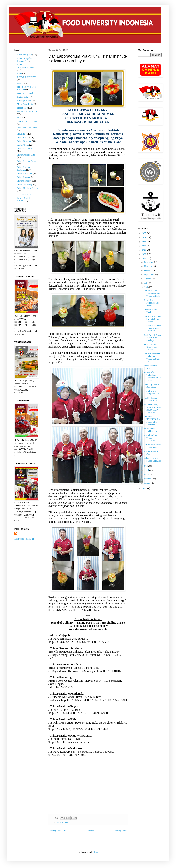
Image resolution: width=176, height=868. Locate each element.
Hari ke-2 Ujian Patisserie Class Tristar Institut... (152, 293)
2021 (144, 250)
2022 (144, 246)
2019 (144, 258)
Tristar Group (23, 145)
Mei (146, 466)
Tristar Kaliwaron (63, 822)
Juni (146, 287)
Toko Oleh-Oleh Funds (27, 128)
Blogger (96, 852)
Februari (148, 479)
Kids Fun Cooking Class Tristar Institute (152, 347)
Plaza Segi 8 (22, 108)
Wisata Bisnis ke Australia (24, 199)
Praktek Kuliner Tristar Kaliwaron (150, 438)
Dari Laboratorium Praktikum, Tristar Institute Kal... (152, 358)
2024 (144, 237)
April (147, 470)
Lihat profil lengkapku (24, 539)
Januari (148, 483)
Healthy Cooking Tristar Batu (151, 399)
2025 (144, 233)
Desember (149, 262)
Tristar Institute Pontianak (24, 168)
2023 (144, 242)
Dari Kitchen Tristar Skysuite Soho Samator (152, 319)
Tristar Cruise (23, 138)
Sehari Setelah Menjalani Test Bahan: (151, 303)
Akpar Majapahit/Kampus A (26, 66)
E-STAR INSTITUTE (26, 77)
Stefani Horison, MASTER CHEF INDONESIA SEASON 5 (152, 409)
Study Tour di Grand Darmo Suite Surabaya (153, 338)
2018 (144, 488)
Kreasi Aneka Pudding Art (150, 430)
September (149, 275)
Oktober (148, 270)
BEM (19, 73)
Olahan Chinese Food (150, 311)
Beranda (91, 831)
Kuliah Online (23, 97)
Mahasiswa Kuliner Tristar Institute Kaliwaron (152, 328)
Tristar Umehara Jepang (27, 188)
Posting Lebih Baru (58, 831)
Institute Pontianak (25, 93)
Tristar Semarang (25, 184)
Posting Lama (121, 831)
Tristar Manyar (24, 177)
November (149, 266)
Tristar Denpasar (24, 141)
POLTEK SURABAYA (27, 112)
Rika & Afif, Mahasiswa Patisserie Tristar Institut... (152, 376)
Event (20, 83)
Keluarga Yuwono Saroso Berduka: (152, 460)
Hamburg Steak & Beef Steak (151, 386)
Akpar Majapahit (24, 55)
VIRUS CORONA (25, 194)
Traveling (21, 134)
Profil (19, 118)
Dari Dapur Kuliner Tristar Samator (152, 446)
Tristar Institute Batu (26, 155)
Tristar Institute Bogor (27, 161)
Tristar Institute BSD (26, 149)
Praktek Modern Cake (151, 453)
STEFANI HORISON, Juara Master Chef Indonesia (153, 421)
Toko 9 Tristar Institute (27, 121)
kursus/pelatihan (24, 100)
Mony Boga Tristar (25, 104)
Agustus (148, 279)
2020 (144, 254)
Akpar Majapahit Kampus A (24, 60)
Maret (147, 475)
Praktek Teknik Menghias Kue (151, 392)
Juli (146, 283)
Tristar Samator (24, 181)
